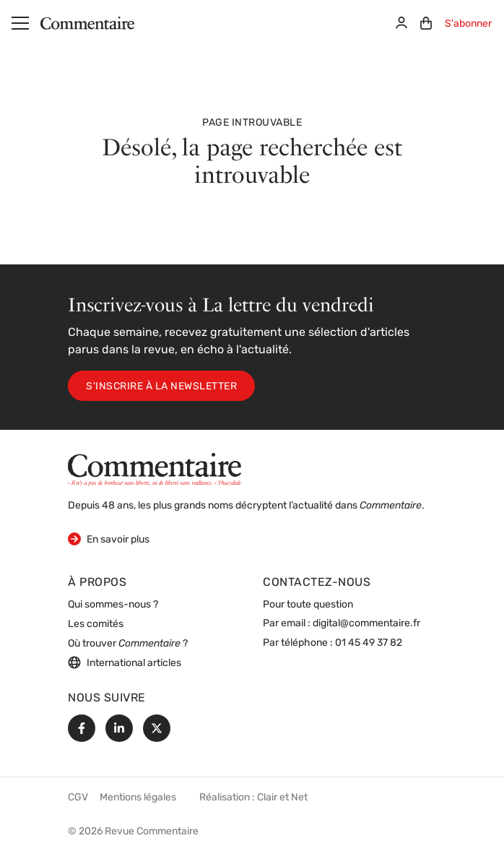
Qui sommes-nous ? (113, 605)
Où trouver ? (128, 644)
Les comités (96, 625)
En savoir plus (109, 539)
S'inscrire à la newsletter (161, 387)
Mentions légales (138, 798)
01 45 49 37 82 (369, 643)
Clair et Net (282, 798)
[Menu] (20, 23)
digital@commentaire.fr (366, 624)
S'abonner (468, 24)
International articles (125, 662)
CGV (78, 798)
